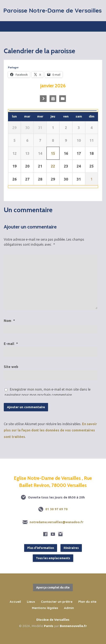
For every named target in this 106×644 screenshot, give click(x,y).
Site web (11, 367)
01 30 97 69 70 (56, 509)
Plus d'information (41, 548)
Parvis (49, 626)
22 (53, 166)
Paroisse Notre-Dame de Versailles (52, 10)
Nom (9, 321)
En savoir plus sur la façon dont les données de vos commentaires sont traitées (50, 430)
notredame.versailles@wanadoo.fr (56, 522)
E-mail (11, 344)
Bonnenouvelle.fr (73, 626)
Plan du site (87, 602)
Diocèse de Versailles (53, 620)
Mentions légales (45, 608)
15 (53, 153)
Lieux (31, 602)
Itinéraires (71, 548)
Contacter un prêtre (57, 602)
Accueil (15, 602)
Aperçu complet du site (53, 587)
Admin (69, 608)
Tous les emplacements (53, 558)
